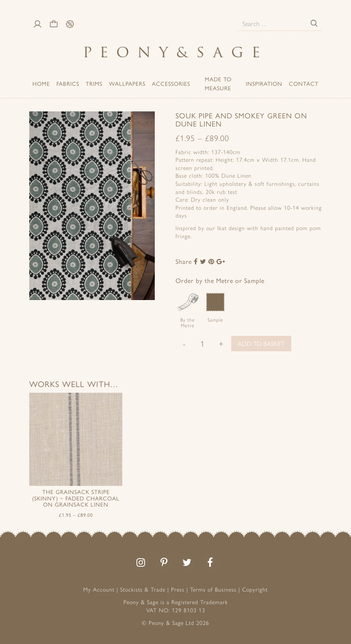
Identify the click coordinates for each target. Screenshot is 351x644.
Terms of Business (213, 589)
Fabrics (68, 83)
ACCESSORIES (171, 83)
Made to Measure (218, 83)
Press (178, 589)
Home (41, 83)
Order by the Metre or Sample (220, 280)
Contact (304, 83)
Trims (94, 83)
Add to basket (261, 343)
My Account (99, 589)
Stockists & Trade (143, 589)
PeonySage (175, 52)
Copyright (255, 589)
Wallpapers (127, 83)
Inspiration (264, 83)
